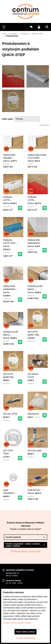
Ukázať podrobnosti (25, 638)
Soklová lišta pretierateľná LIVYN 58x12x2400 (34, 244)
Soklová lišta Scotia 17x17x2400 (37, 156)
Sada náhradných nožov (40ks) (10, 492)
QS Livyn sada (35, 450)
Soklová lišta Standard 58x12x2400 (10, 157)
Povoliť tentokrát (13, 537)
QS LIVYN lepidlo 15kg (34, 333)
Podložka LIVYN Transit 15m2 (10, 243)
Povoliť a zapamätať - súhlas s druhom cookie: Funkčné (23, 545)
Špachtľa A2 (34, 413)
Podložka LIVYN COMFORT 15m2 (9, 201)
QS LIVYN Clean (9, 451)
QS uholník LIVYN (33, 375)
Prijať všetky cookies (25, 632)
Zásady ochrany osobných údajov (17, 623)
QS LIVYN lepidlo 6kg (9, 375)
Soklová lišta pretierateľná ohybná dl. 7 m (10, 289)
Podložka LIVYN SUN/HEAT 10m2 (33, 201)
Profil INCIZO (34, 490)
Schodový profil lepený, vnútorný (11, 334)
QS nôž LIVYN (10, 413)
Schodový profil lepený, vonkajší (35, 289)
